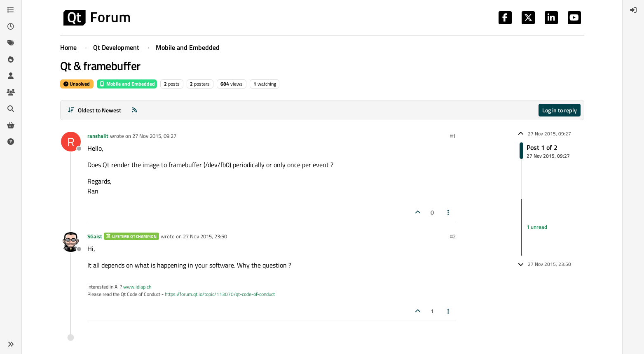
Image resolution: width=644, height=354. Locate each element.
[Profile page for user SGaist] (71, 242)
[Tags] (11, 43)
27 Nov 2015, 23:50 (205, 236)
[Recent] (11, 26)
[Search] (11, 109)
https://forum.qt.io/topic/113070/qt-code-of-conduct (220, 294)
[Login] (633, 10)
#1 (453, 136)
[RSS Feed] (134, 110)
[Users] (11, 76)
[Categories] (11, 10)
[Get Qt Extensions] (11, 125)
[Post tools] (448, 212)
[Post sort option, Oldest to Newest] (95, 110)
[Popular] (11, 59)
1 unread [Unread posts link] (537, 227)
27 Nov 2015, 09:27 (154, 136)
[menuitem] (633, 10)
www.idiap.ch (137, 287)
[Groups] (11, 92)
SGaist (95, 236)
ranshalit (98, 136)
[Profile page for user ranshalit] (71, 142)
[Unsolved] (11, 142)
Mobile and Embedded (127, 84)
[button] (11, 344)
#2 (453, 236)
